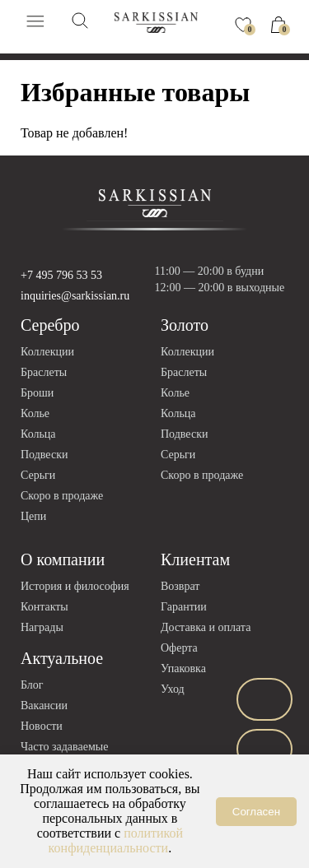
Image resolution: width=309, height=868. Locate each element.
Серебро (50, 325)
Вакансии (44, 706)
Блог (32, 685)
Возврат (180, 586)
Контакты (44, 607)
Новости (42, 726)
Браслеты (44, 372)
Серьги (38, 475)
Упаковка (183, 668)
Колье (35, 413)
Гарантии (184, 607)
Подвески (44, 455)
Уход (173, 689)
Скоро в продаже (62, 496)
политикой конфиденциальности (116, 840)
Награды (42, 627)
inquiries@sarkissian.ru (75, 296)
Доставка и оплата (206, 627)
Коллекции (47, 352)
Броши (37, 393)
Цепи (33, 516)
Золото (185, 325)
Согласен (256, 812)
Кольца (38, 434)
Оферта (179, 648)
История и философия (75, 586)
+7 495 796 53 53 (61, 275)
